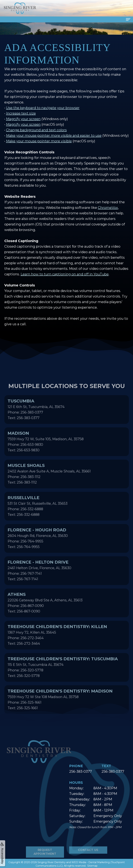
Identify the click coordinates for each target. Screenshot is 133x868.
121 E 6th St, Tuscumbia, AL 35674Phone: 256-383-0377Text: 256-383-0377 (36, 421)
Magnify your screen (23, 119)
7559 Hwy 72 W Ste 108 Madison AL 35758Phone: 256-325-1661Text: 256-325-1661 (60, 711)
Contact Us (88, 862)
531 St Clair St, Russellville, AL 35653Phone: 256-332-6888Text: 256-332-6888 (38, 517)
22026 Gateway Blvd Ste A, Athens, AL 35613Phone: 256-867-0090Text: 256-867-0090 (45, 614)
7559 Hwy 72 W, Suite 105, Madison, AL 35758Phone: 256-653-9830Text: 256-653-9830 (46, 453)
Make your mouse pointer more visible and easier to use (54, 136)
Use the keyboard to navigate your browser (43, 108)
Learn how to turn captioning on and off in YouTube (65, 274)
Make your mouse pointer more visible (39, 141)
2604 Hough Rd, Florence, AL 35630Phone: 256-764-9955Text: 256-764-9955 (38, 550)
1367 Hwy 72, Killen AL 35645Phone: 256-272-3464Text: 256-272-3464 (57, 646)
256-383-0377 (81, 771)
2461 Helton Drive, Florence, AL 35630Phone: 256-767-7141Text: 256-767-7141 (39, 582)
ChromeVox (108, 208)
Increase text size (21, 113)
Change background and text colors (36, 130)
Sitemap (92, 866)
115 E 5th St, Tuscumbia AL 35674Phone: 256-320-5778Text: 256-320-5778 (63, 679)
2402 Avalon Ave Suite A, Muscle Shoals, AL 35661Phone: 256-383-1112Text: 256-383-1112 (49, 485)
